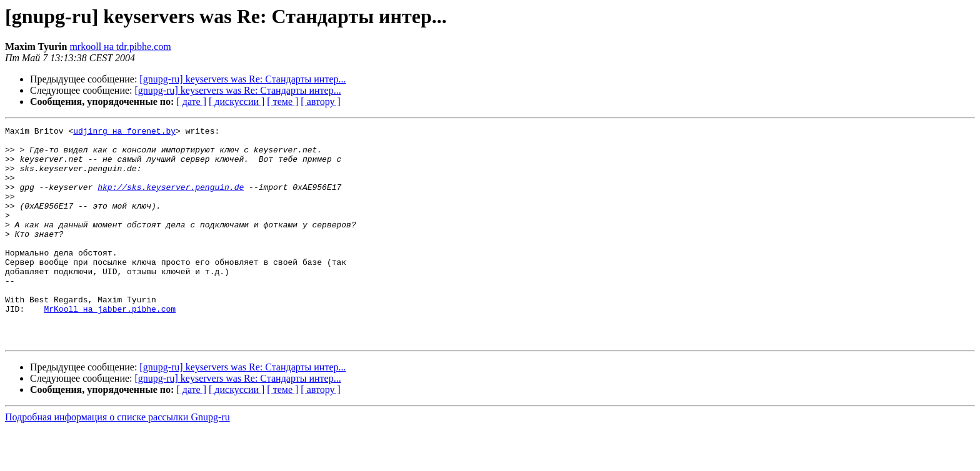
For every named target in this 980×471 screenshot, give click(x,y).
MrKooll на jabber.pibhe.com (110, 346)
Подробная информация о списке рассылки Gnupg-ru (117, 460)
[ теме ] (282, 102)
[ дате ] (191, 102)
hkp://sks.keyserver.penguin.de (171, 200)
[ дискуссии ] (237, 102)
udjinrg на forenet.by (124, 132)
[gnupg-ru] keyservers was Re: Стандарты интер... (242, 79)
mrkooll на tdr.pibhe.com (120, 47)
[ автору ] (320, 102)
